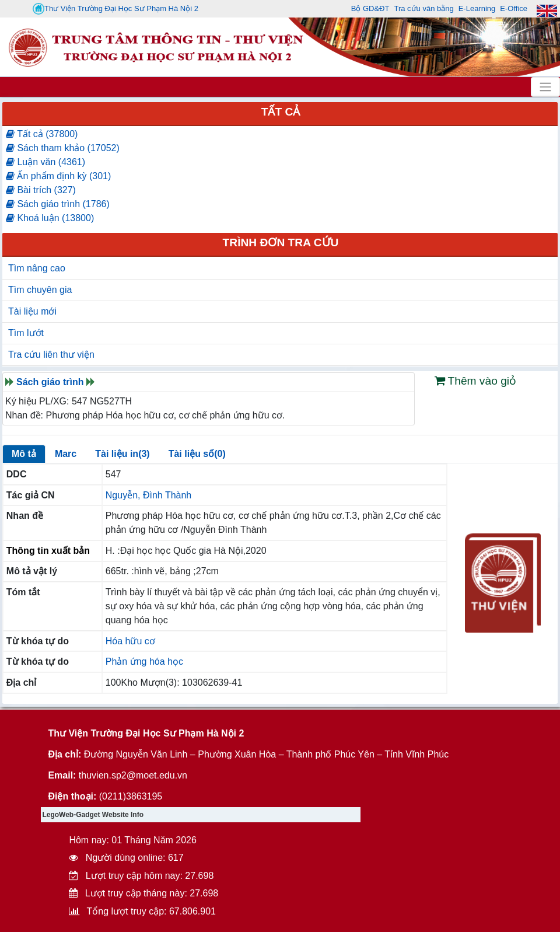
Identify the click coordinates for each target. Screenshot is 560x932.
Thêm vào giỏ (476, 381)
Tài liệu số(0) (197, 454)
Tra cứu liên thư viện (51, 355)
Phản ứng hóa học (144, 662)
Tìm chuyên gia (40, 290)
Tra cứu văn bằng (423, 8)
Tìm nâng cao (37, 268)
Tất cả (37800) (42, 134)
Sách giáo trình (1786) (58, 204)
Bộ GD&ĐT (370, 8)
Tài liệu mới (32, 311)
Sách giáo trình (50, 382)
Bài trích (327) (41, 190)
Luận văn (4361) (45, 162)
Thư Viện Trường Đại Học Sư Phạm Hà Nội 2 (116, 9)
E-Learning (477, 8)
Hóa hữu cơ (130, 641)
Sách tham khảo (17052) (63, 148)
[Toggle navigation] (545, 87)
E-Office (514, 8)
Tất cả (281, 112)
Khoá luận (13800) (50, 218)
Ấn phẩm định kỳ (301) (58, 176)
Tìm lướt (26, 333)
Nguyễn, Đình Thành (148, 495)
